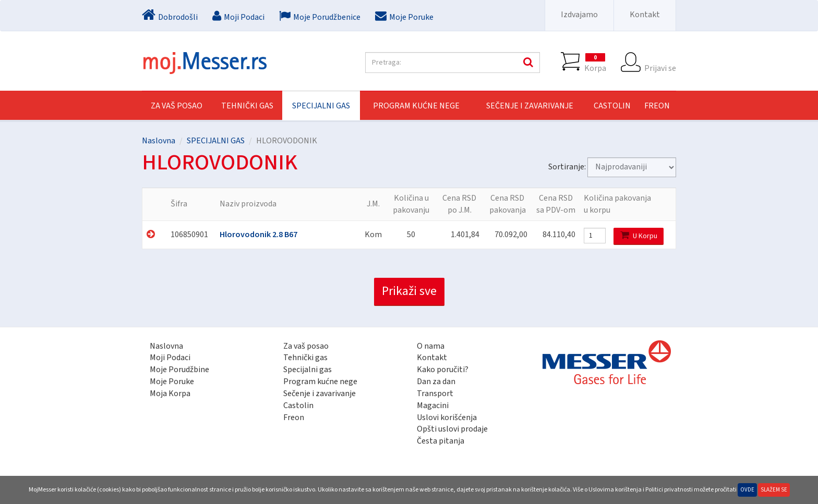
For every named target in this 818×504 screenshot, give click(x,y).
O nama (431, 346)
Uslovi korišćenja (447, 417)
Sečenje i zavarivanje (320, 394)
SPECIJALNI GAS (321, 106)
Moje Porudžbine (179, 370)
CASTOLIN (612, 106)
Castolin (298, 405)
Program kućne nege (320, 382)
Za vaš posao (177, 106)
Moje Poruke (172, 382)
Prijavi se (660, 63)
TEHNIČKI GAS (247, 106)
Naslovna (159, 141)
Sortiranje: (567, 167)
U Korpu (639, 236)
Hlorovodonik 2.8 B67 (258, 235)
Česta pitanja (441, 441)
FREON (657, 106)
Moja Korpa (170, 394)
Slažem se (774, 490)
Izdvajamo (579, 15)
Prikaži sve (409, 291)
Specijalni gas (308, 370)
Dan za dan (436, 382)
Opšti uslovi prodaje (452, 429)
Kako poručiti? (443, 370)
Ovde (747, 490)
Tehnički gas (305, 358)
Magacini (433, 405)
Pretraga (527, 63)
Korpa (595, 63)
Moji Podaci (170, 358)
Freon (294, 417)
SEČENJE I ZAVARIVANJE (530, 106)
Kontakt (645, 15)
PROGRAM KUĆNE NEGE (416, 106)
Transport (435, 394)
